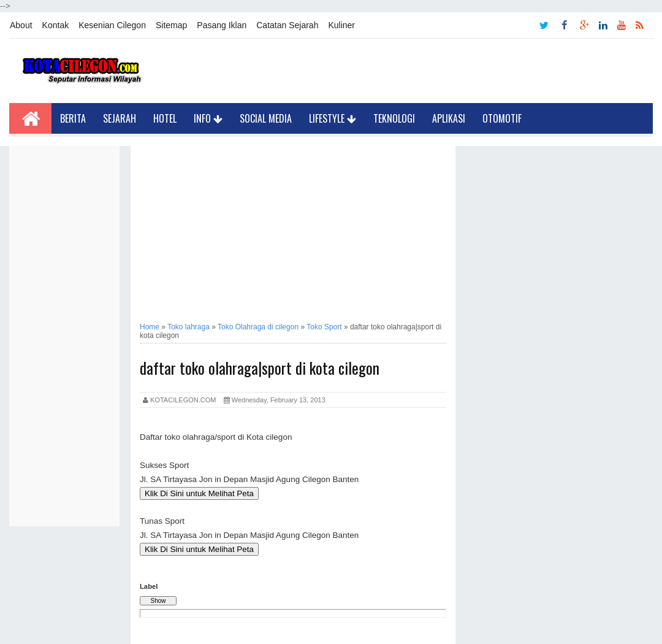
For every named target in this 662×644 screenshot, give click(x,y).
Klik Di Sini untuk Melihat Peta (199, 493)
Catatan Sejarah (287, 25)
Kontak (56, 25)
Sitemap (171, 25)
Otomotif (502, 118)
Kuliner (341, 25)
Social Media (266, 118)
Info (208, 118)
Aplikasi (449, 118)
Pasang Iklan (222, 25)
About (21, 25)
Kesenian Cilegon (112, 25)
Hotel (165, 118)
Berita (73, 118)
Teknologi (394, 118)
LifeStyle (333, 118)
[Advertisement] (64, 330)
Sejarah (120, 118)
